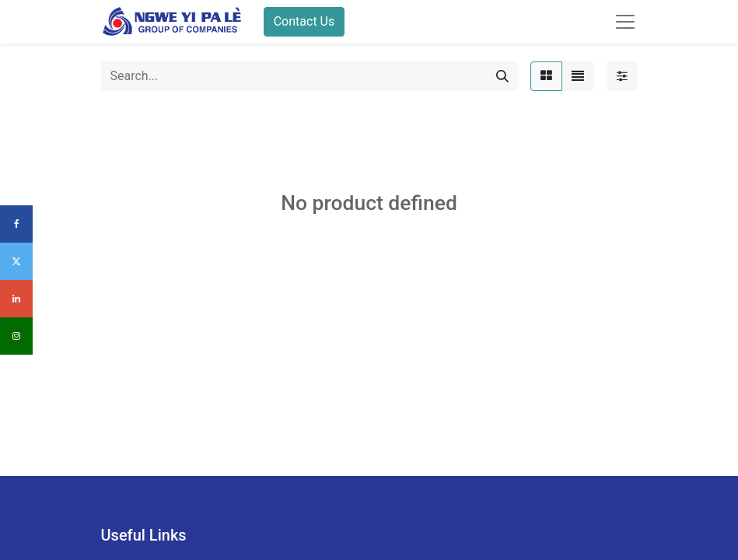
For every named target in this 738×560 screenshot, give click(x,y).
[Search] (502, 76)
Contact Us (304, 21)
